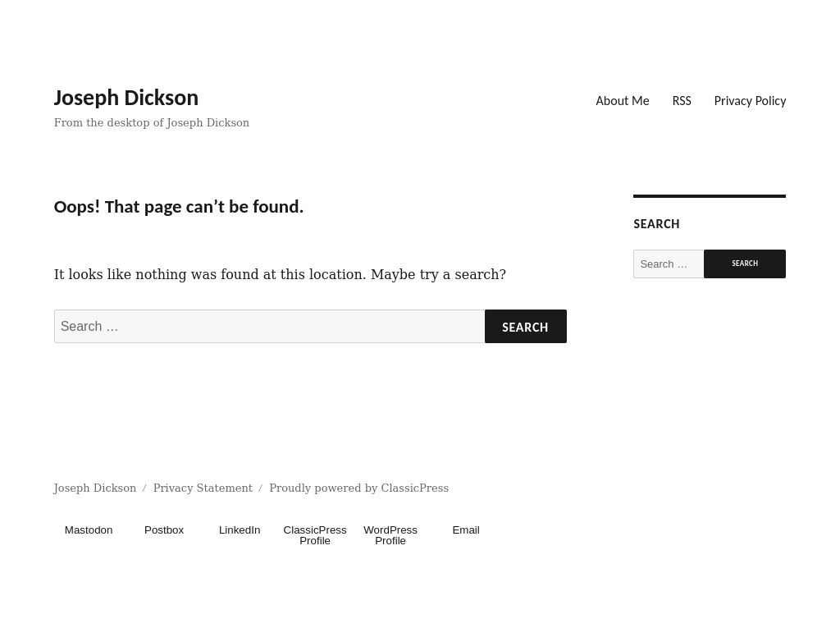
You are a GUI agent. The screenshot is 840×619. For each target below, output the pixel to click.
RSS (682, 101)
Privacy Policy (751, 101)
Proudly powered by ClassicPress (359, 488)
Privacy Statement (203, 488)
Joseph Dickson (127, 97)
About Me (623, 101)
